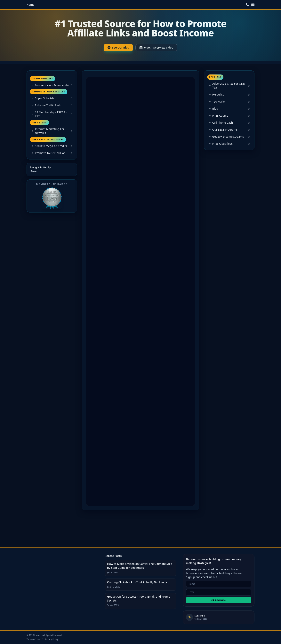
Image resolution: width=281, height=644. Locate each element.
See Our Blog (118, 47)
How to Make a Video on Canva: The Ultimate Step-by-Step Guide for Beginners (140, 566)
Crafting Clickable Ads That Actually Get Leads (137, 582)
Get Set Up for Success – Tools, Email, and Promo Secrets (139, 598)
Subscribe (219, 600)
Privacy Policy (51, 639)
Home (30, 5)
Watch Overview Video (156, 47)
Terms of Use (33, 639)
